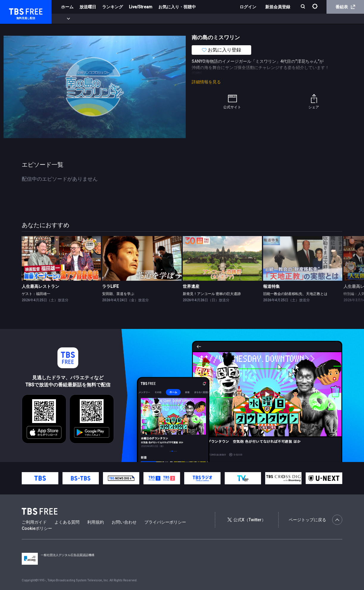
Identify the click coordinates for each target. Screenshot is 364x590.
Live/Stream (141, 7)
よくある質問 (67, 522)
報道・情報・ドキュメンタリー (197, 19)
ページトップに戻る (315, 520)
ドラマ (120, 19)
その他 (236, 19)
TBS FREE (16, 11)
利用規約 (96, 522)
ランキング (113, 7)
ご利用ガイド (34, 522)
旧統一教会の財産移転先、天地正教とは (295, 294)
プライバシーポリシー (165, 522)
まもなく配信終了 (91, 19)
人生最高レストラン (40, 286)
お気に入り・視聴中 (177, 7)
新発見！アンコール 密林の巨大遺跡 (212, 294)
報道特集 (271, 286)
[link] (61, 258)
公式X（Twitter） (246, 520)
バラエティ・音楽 (149, 19)
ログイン (248, 7)
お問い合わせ (124, 522)
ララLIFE (110, 286)
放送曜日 (88, 7)
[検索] (303, 7)
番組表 (345, 7)
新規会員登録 (278, 7)
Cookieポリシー (37, 528)
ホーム (67, 7)
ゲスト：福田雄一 (36, 294)
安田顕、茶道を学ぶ (118, 294)
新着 (65, 19)
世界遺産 (191, 286)
